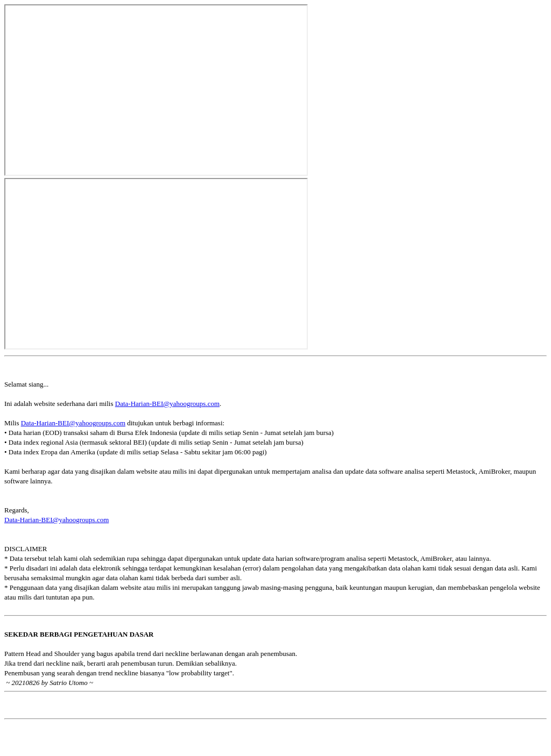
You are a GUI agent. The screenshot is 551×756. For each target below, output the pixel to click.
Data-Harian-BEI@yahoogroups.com (167, 404)
